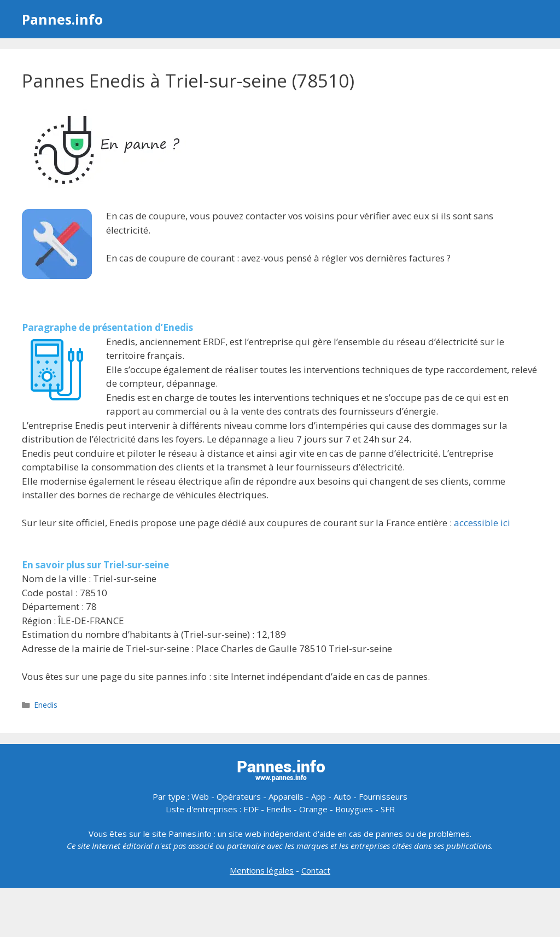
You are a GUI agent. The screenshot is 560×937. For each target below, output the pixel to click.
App (319, 796)
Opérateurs (239, 796)
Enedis (46, 705)
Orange (313, 809)
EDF (251, 809)
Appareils (286, 796)
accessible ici (482, 523)
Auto (342, 796)
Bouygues (354, 809)
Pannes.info (62, 19)
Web (200, 796)
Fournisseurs (383, 796)
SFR (388, 809)
